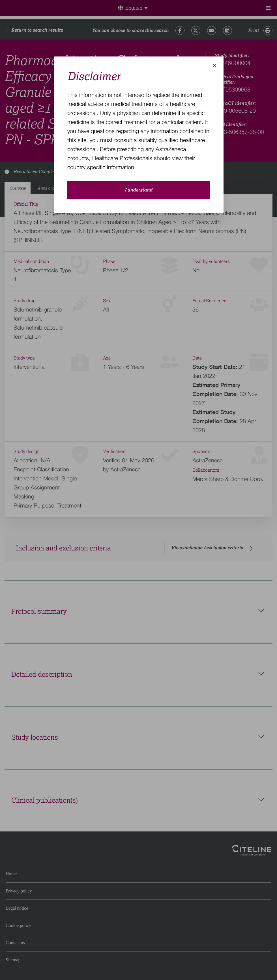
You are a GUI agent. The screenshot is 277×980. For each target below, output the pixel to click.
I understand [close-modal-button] (139, 190)
